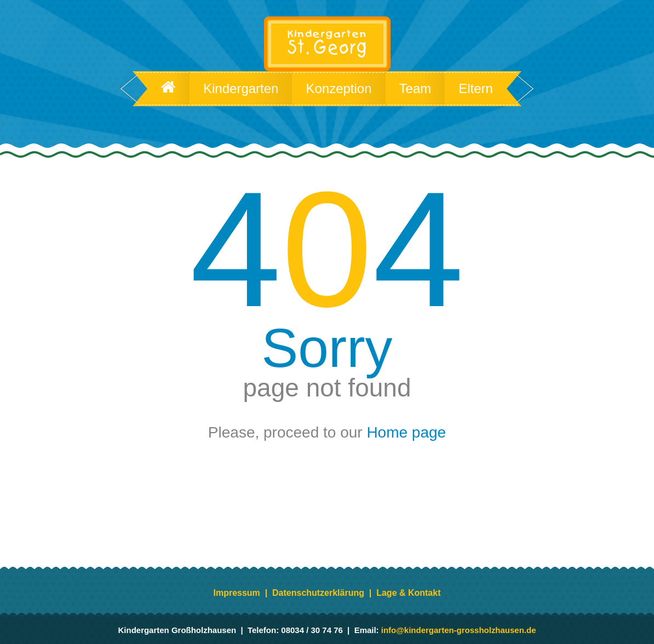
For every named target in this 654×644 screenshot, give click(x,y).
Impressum (237, 593)
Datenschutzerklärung (318, 593)
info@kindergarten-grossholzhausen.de (459, 630)
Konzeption (339, 89)
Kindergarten (241, 89)
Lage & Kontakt (408, 593)
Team (415, 89)
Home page (406, 433)
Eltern (476, 89)
